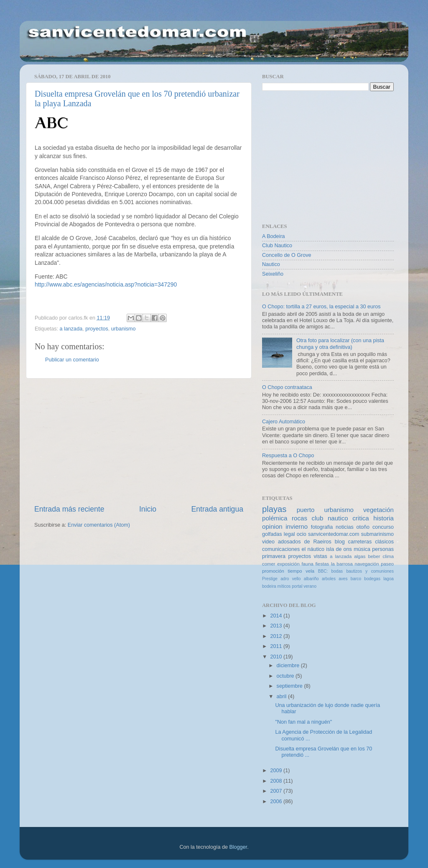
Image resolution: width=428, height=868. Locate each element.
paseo (387, 564)
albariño (311, 579)
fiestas (322, 564)
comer (269, 564)
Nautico (271, 264)
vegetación (378, 510)
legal (289, 534)
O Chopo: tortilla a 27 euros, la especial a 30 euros (321, 307)
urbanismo (124, 329)
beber (374, 556)
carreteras (360, 542)
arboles (329, 579)
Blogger (238, 847)
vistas (320, 556)
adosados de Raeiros (305, 542)
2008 (277, 781)
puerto (306, 510)
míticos (284, 586)
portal (297, 586)
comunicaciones (281, 549)
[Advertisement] (139, 441)
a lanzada (71, 329)
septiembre (290, 686)
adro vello (290, 579)
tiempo (295, 571)
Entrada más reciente (69, 509)
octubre (286, 676)
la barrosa (342, 564)
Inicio (148, 509)
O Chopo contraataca (287, 387)
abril (282, 696)
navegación (367, 564)
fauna (307, 564)
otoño (363, 527)
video (268, 542)
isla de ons (339, 549)
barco (356, 579)
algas (360, 556)
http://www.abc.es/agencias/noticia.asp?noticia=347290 (106, 284)
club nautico (330, 518)
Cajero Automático (284, 422)
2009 (277, 771)
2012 (277, 636)
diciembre (289, 666)
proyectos (97, 329)
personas (383, 549)
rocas (299, 518)
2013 (277, 626)
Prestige (270, 579)
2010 (277, 657)
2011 (277, 646)
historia (383, 518)
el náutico (313, 549)
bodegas (372, 579)
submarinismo (377, 534)
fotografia (322, 527)
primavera (274, 556)
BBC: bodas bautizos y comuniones (356, 571)
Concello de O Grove (287, 255)
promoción (273, 571)
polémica (275, 518)
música (362, 549)
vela (310, 571)
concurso (383, 527)
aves (343, 579)
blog (340, 542)
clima (388, 556)
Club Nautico (277, 246)
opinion (272, 526)
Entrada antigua (217, 509)
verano (310, 586)
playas (274, 509)
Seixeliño (273, 274)
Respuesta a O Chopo (288, 456)
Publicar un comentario (72, 360)
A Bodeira (274, 236)
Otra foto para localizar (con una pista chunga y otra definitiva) (340, 344)
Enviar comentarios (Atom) (99, 525)
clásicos (384, 542)
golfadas (272, 534)
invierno (297, 526)
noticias (345, 527)
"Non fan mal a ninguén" (303, 722)
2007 (277, 791)
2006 (277, 801)
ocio (302, 534)
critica (360, 518)
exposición (288, 564)
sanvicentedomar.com (334, 534)
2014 (277, 616)
